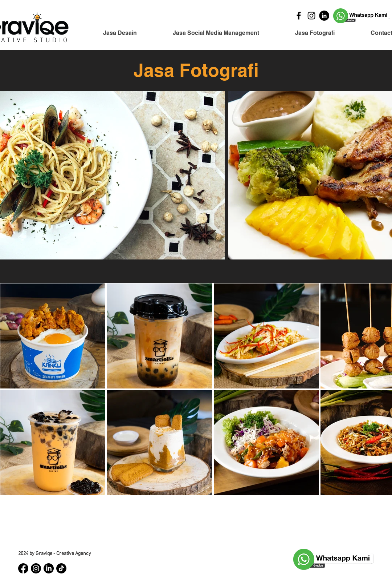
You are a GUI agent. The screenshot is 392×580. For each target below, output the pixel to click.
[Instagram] (311, 16)
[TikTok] (61, 568)
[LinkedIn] (324, 16)
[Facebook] (299, 16)
